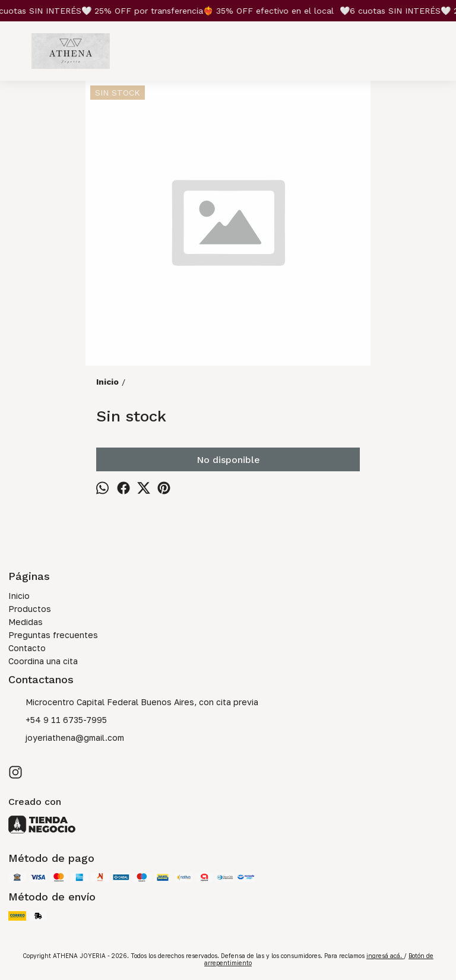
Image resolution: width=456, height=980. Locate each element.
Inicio (19, 596)
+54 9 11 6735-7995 (58, 721)
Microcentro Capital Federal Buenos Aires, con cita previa (133, 703)
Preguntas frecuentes (53, 635)
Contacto (27, 648)
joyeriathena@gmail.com (66, 738)
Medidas (26, 622)
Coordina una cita (43, 661)
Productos (30, 609)
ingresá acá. (385, 956)
